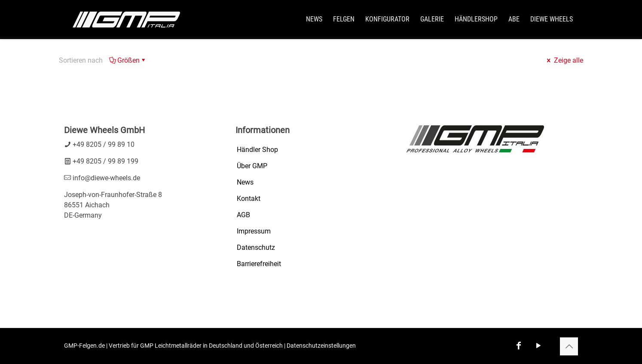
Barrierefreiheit (259, 264)
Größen (128, 60)
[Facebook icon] (519, 346)
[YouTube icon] (538, 346)
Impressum (254, 231)
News (245, 182)
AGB (243, 215)
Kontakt (249, 199)
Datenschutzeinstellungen (321, 346)
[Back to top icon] (569, 346)
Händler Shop (257, 150)
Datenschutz (256, 247)
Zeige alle (564, 60)
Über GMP (252, 166)
